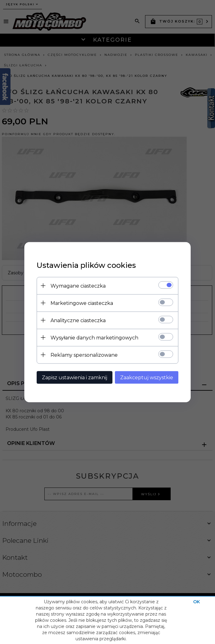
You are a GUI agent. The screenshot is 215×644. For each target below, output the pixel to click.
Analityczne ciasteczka (78, 320)
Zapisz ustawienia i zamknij (75, 377)
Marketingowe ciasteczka (82, 303)
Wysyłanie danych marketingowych (94, 337)
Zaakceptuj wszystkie (147, 377)
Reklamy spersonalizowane (84, 355)
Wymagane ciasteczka (78, 286)
